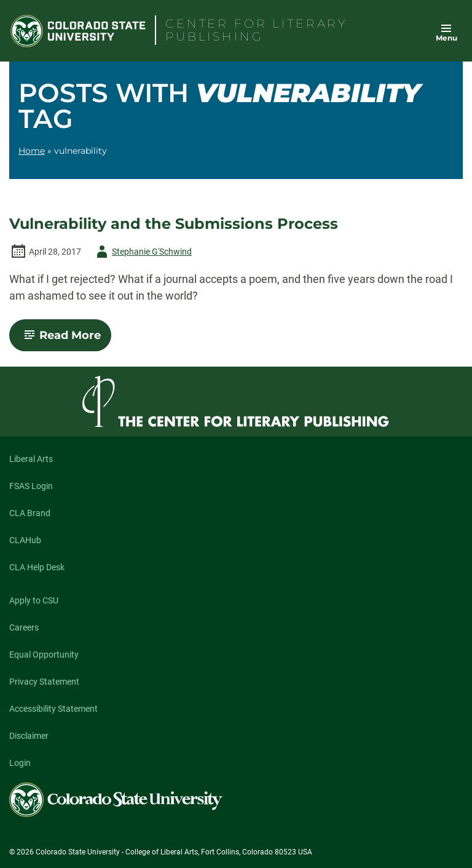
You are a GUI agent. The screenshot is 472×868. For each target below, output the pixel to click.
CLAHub (25, 540)
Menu (446, 38)
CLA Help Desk (37, 567)
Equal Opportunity (44, 655)
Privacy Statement (44, 682)
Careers (24, 627)
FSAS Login (31, 486)
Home (32, 151)
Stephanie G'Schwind (142, 252)
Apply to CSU (34, 600)
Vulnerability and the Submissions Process (174, 224)
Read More (65, 340)
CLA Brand (30, 513)
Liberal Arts (31, 459)
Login (20, 763)
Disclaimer (29, 736)
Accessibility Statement (53, 709)
